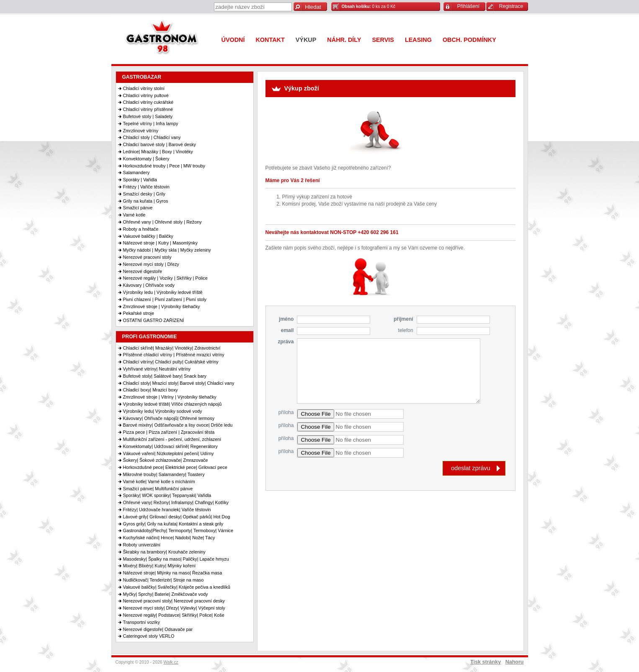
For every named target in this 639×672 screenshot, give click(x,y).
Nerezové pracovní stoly (147, 257)
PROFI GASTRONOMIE (150, 337)
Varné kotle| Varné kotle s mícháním (159, 481)
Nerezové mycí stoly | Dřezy (151, 264)
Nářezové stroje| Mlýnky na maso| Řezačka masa (173, 573)
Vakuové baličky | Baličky (148, 236)
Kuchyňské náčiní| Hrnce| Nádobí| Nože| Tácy (169, 538)
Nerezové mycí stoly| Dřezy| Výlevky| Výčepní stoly (174, 608)
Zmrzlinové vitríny (141, 131)
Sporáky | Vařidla (140, 180)
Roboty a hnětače (141, 229)
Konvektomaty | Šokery (146, 159)
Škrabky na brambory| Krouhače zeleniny (164, 552)
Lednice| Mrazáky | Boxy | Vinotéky (158, 152)
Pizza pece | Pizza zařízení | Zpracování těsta (169, 432)
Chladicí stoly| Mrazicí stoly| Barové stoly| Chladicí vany (179, 383)
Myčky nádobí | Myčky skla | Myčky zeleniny (167, 250)
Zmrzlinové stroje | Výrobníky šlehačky (162, 306)
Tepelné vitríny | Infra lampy (151, 124)
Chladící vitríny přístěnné (148, 109)
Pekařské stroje (139, 313)
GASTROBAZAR (142, 77)
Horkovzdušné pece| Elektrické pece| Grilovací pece (175, 467)
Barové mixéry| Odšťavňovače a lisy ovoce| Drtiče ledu (178, 425)
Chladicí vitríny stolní (144, 88)
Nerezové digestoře (143, 271)
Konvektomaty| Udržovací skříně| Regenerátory (170, 446)
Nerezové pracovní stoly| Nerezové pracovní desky (174, 601)
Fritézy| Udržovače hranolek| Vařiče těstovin (167, 510)
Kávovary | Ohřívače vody (149, 285)
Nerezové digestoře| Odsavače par (158, 629)
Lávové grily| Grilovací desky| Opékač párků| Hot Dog (177, 517)
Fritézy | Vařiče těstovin (146, 187)
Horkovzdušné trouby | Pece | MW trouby (164, 166)
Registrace (511, 6)
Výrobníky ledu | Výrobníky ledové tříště (163, 292)
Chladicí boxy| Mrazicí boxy (151, 390)
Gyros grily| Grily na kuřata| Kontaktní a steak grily (173, 524)
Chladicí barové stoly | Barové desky (160, 144)
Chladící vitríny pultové (146, 95)
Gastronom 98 (164, 39)
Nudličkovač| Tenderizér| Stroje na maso (164, 580)
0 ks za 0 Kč (369, 6)
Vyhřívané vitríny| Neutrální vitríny (157, 369)
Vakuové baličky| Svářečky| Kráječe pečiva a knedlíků (177, 587)
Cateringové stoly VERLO (149, 636)
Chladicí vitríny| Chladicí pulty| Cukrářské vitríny (171, 362)
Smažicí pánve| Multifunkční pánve (158, 489)
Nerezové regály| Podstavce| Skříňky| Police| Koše (174, 615)
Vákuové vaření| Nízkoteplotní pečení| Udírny (169, 453)
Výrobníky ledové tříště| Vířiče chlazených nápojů (173, 404)
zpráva (286, 342)
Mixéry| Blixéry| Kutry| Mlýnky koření (159, 566)
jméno (286, 319)
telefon (406, 330)
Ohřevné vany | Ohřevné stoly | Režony (162, 222)
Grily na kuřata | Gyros (146, 201)
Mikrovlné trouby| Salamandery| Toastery (164, 474)
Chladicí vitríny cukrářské (148, 102)
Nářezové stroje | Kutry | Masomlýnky (160, 243)
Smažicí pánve (138, 208)
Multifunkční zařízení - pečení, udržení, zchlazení (172, 439)
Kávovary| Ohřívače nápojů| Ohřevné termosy (169, 418)
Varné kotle (134, 215)
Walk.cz (171, 662)
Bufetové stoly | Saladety (148, 116)
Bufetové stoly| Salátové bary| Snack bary (165, 376)
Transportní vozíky (142, 622)
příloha (286, 425)
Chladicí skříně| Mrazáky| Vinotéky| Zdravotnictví (172, 348)
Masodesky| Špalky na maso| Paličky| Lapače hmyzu (176, 559)
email (287, 330)
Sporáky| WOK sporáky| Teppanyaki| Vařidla (167, 495)
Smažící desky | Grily (144, 194)
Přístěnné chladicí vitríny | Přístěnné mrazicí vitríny (174, 355)
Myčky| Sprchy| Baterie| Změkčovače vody (166, 594)
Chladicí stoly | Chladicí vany (152, 137)
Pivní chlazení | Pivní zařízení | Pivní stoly (165, 299)
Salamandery (137, 173)
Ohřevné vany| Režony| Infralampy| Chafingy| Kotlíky (176, 502)
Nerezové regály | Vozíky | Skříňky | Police (165, 278)
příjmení (403, 319)
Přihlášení (468, 6)
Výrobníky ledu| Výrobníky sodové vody (163, 411)
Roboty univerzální (142, 545)
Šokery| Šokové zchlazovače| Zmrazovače (166, 460)
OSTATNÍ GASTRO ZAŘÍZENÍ (154, 320)
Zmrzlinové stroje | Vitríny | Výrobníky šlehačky (170, 397)
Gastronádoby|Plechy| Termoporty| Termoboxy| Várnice (178, 530)
